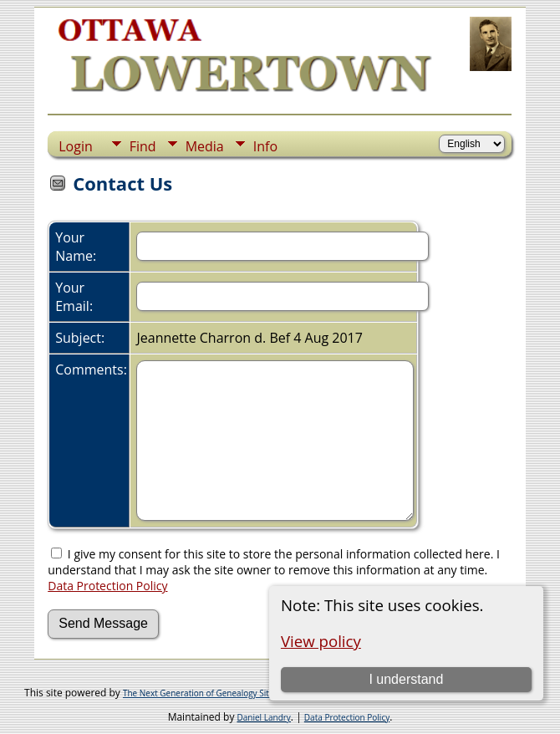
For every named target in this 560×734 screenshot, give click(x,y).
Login (76, 146)
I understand (406, 679)
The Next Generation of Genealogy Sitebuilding (214, 693)
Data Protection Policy (107, 586)
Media (205, 146)
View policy (321, 641)
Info (265, 146)
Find (143, 146)
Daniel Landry (264, 717)
